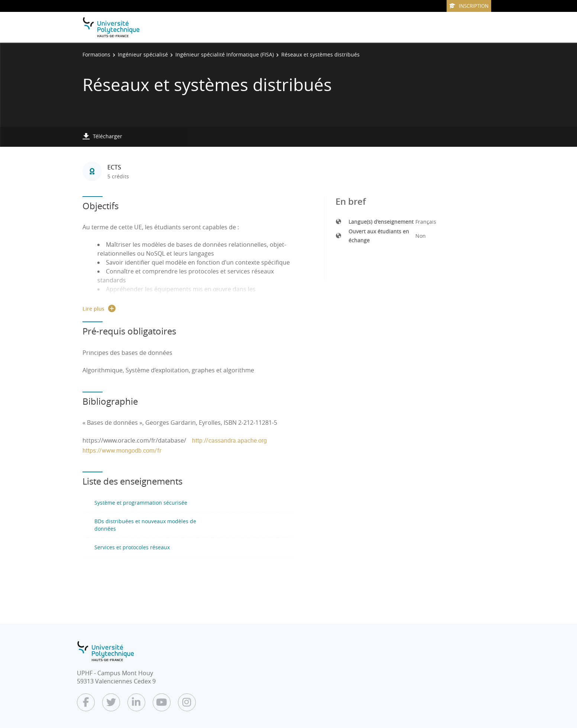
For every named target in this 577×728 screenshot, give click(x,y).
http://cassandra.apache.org (229, 440)
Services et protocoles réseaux (132, 547)
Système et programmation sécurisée (141, 503)
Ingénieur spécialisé (143, 54)
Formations (96, 54)
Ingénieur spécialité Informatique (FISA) (225, 54)
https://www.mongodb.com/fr (122, 450)
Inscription (469, 6)
